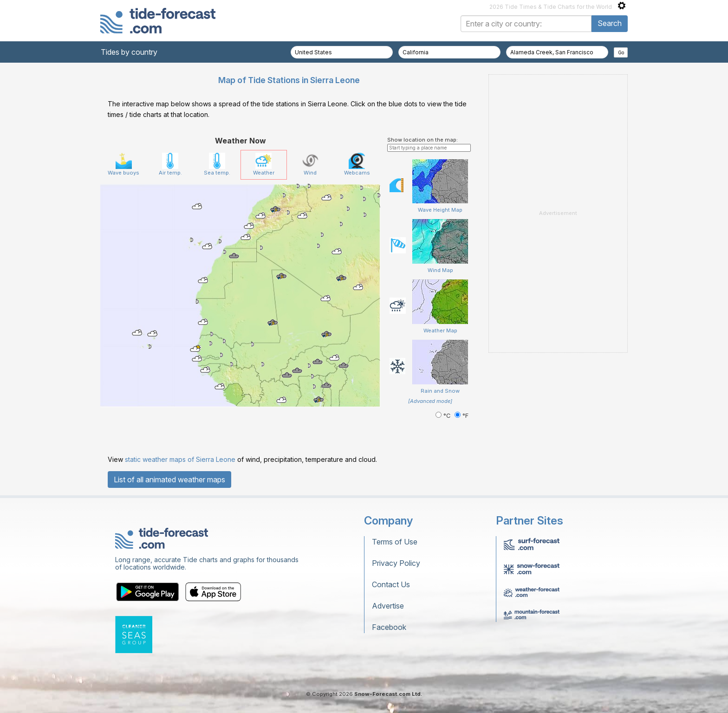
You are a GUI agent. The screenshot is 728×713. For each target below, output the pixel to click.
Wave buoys (123, 164)
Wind (310, 164)
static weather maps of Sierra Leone (180, 459)
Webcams (357, 164)
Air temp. (170, 164)
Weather (264, 164)
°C (444, 416)
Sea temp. (217, 164)
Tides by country (129, 52)
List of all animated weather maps (169, 480)
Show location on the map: (422, 140)
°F (461, 416)
